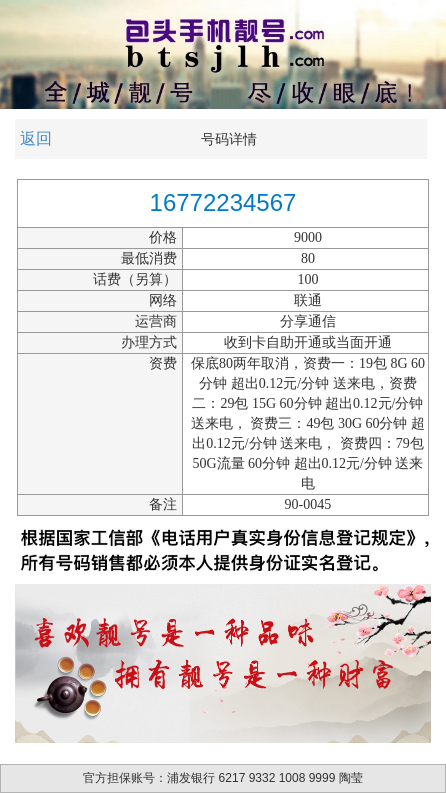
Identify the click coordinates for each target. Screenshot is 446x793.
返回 (36, 138)
